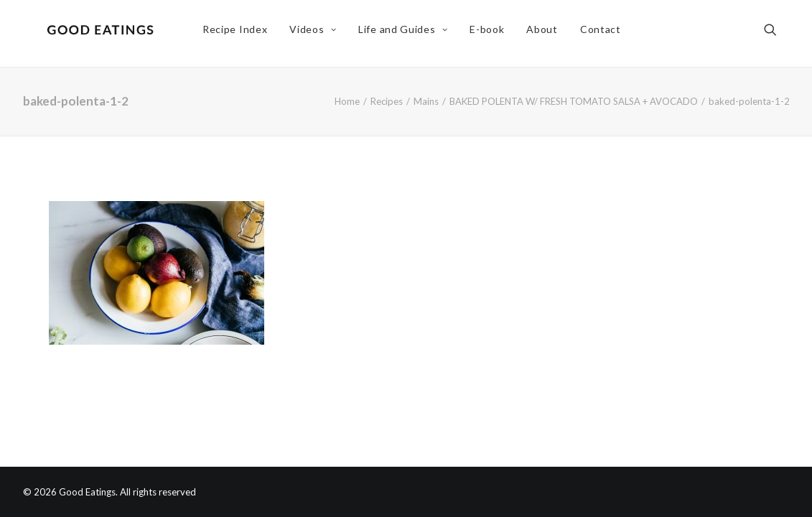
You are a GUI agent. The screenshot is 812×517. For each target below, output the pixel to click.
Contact (604, 33)
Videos (316, 33)
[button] (777, 34)
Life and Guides (406, 33)
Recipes (387, 101)
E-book (490, 33)
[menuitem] (238, 34)
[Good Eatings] (104, 34)
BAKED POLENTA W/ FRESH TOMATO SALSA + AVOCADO (574, 101)
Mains (426, 101)
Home (347, 101)
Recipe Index (238, 33)
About (546, 33)
